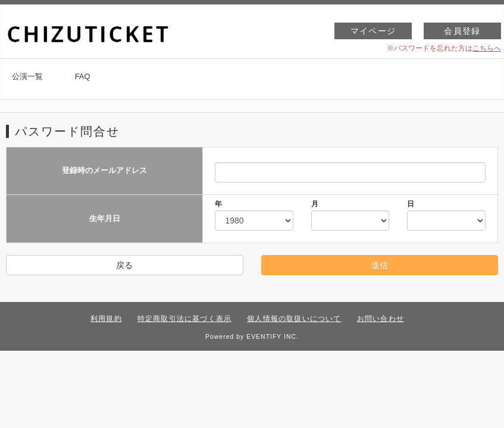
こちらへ (487, 48)
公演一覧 (27, 76)
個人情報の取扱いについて (294, 319)
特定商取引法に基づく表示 (184, 319)
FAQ (83, 76)
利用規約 (106, 319)
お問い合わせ (381, 319)
